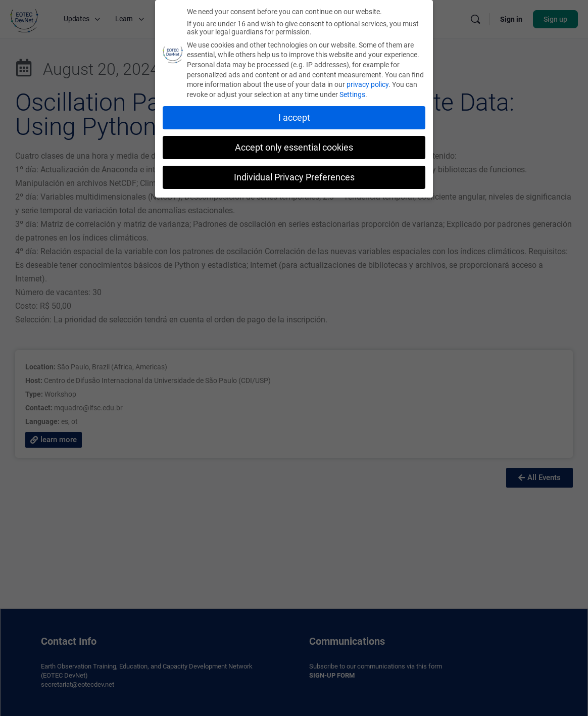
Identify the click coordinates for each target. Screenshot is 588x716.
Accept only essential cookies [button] (294, 147)
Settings (352, 94)
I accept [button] (294, 117)
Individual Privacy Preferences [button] (294, 177)
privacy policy (367, 84)
